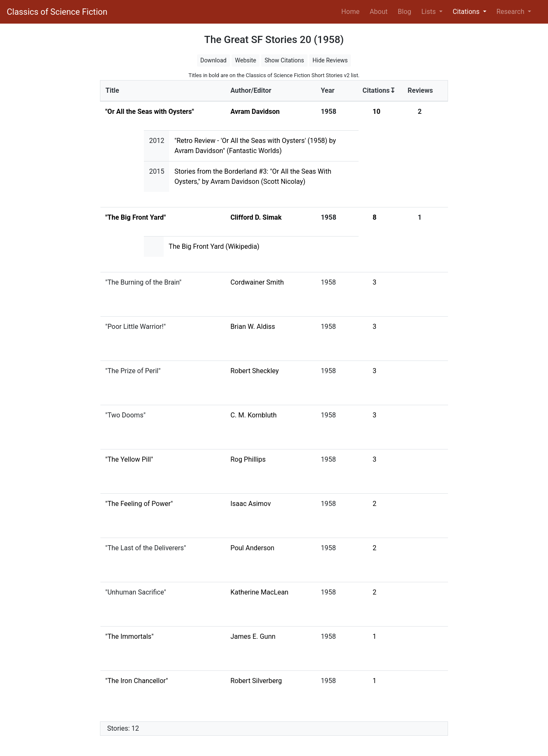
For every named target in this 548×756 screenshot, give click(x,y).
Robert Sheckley (255, 371)
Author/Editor (251, 90)
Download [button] (213, 60)
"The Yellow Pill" (129, 459)
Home (352, 11)
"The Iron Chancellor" (137, 681)
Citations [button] (467, 12)
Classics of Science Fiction (57, 12)
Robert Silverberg (256, 681)
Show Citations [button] (284, 60)
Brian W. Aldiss (253, 327)
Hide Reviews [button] (330, 60)
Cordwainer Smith (257, 282)
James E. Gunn (253, 636)
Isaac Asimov (251, 504)
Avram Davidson (255, 112)
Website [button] (246, 60)
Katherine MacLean (259, 592)
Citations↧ (379, 90)
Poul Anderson (252, 548)
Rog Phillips (248, 459)
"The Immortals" (130, 636)
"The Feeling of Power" (139, 504)
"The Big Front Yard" (136, 217)
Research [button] (511, 12)
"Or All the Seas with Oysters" (150, 112)
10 (376, 112)
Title (112, 90)
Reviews (420, 90)
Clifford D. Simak (256, 217)
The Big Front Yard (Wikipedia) (214, 246)
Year (327, 90)
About (379, 12)
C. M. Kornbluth (254, 415)
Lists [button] (429, 12)
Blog (405, 12)
